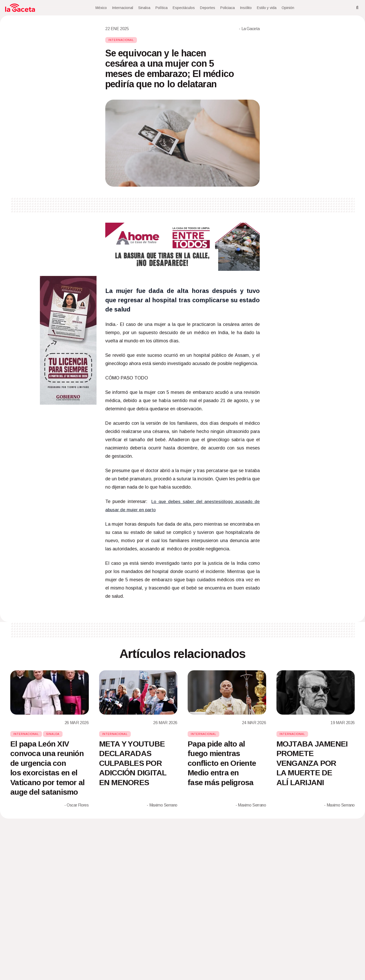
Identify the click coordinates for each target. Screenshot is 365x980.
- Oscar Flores (76, 805)
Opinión (288, 8)
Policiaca (228, 8)
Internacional (123, 8)
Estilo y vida (267, 8)
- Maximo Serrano (162, 805)
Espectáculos (184, 8)
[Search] (357, 8)
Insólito (246, 8)
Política (162, 8)
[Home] (20, 8)
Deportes (208, 8)
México (101, 8)
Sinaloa (144, 8)
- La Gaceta (249, 29)
